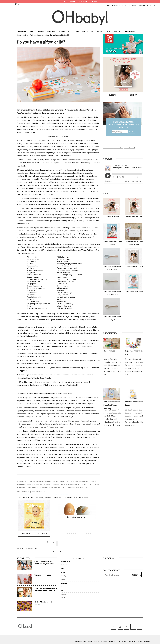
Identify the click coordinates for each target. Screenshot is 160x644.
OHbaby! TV (151, 5)
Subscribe (133, 5)
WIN (77, 31)
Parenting (51, 31)
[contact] (18, 4)
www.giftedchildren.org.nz (59, 447)
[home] (6, 4)
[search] (20, 4)
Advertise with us (65, 561)
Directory (100, 31)
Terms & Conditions (90, 641)
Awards (142, 5)
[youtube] (12, 4)
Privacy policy (103, 641)
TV (92, 31)
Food (70, 31)
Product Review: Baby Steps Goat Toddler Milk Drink (112, 405)
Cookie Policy (77, 641)
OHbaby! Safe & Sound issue (134, 216)
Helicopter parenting (76, 517)
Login (124, 5)
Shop (108, 31)
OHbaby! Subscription (113, 216)
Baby (32, 31)
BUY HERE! (95, 2)
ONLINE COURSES (130, 31)
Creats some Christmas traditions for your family (44, 563)
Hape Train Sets (109, 351)
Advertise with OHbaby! (53, 137)
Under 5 (41, 31)
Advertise (116, 5)
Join (109, 5)
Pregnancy (23, 31)
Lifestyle (61, 31)
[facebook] (8, 4)
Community (64, 583)
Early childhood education (39, 35)
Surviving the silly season (44, 575)
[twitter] (15, 4)
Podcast (85, 31)
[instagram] (13, 4)
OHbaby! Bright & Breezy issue (134, 291)
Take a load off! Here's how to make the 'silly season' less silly (46, 591)
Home (19, 35)
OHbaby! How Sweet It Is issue (134, 266)
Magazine (63, 594)
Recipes (63, 587)
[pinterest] (10, 4)
